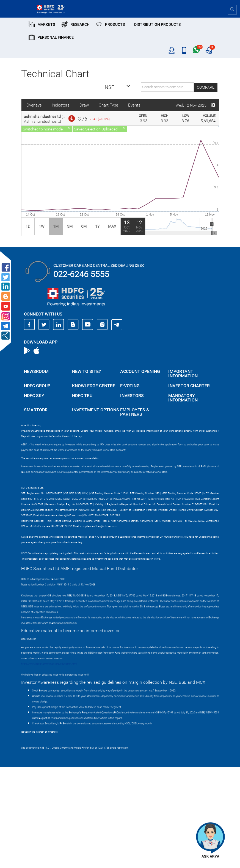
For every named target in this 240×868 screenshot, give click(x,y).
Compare (206, 87)
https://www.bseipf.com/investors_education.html (49, 664)
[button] (118, 87)
